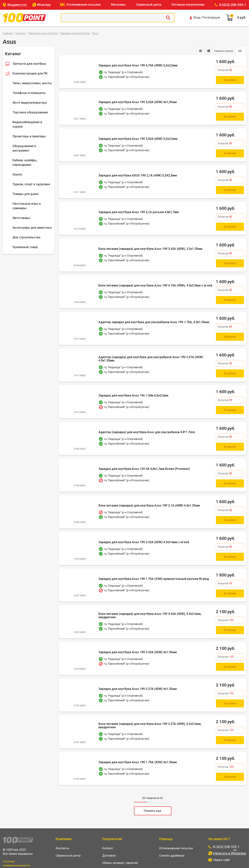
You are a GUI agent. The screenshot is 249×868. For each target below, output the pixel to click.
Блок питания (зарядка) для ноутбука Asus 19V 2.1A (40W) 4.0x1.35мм (149, 492)
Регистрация (211, 18)
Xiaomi (17, 174)
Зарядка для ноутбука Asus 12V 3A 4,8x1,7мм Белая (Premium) (144, 456)
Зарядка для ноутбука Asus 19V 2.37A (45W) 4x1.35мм (137, 669)
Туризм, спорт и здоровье (31, 184)
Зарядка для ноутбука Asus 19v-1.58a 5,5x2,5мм (133, 385)
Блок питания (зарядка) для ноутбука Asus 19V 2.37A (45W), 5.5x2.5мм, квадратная (150, 705)
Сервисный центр (149, 5)
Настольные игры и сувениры (27, 206)
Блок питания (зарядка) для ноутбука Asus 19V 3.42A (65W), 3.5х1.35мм (150, 243)
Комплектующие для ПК (30, 73)
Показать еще (153, 788)
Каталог (21, 33)
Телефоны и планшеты (29, 93)
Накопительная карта (117, 848)
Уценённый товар (25, 247)
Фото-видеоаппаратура (30, 103)
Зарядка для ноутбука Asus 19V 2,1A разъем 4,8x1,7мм (138, 207)
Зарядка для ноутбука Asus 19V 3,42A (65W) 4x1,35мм (137, 100)
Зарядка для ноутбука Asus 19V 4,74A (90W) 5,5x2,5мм (138, 65)
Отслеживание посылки (83, 5)
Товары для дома (25, 194)
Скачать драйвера (172, 833)
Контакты (62, 826)
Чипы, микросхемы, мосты (32, 83)
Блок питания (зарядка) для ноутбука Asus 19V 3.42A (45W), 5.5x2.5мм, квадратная (150, 598)
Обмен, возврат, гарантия (120, 840)
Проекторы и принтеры (29, 136)
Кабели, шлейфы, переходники (25, 163)
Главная (8, 33)
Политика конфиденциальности (16, 841)
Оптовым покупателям (188, 5)
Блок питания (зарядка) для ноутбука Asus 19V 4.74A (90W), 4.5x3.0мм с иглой (155, 278)
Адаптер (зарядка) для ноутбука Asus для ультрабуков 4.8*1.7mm (146, 420)
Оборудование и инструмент (24, 148)
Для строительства (26, 237)
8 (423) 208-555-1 (233, 5)
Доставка (109, 833)
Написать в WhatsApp (230, 831)
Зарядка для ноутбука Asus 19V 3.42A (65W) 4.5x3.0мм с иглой (143, 527)
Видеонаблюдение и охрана (27, 124)
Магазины (118, 5)
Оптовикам (110, 855)
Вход (197, 18)
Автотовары (21, 218)
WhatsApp (44, 5)
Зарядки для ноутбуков (75, 33)
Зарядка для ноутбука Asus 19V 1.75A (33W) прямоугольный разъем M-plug (153, 563)
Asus (95, 33)
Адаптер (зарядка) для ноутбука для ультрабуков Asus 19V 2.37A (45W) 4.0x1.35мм (150, 349)
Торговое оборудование (30, 112)
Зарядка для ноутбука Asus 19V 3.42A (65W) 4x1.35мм (137, 634)
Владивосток (17, 5)
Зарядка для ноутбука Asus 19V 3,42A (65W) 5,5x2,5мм (138, 136)
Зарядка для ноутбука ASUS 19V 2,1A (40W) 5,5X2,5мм (137, 172)
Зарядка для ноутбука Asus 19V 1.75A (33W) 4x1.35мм (137, 740)
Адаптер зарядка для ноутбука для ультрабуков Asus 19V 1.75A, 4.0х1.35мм (153, 314)
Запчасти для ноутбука (43, 33)
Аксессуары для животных (32, 228)
